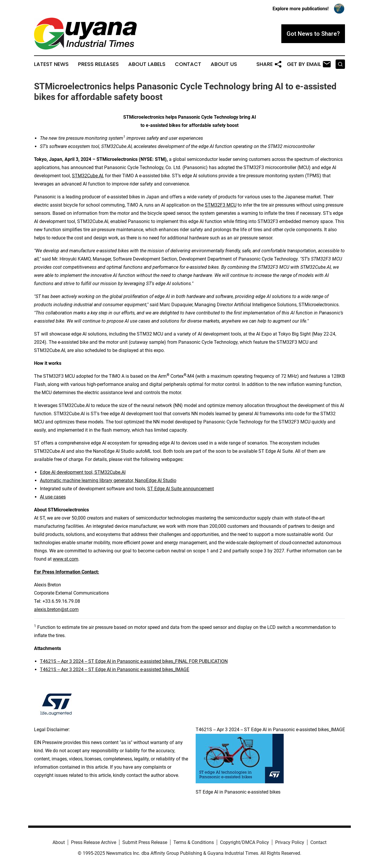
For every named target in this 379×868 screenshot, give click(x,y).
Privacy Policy (290, 842)
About (59, 842)
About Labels (147, 64)
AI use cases (53, 497)
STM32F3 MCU (221, 205)
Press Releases (98, 64)
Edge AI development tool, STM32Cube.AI (83, 472)
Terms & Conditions (194, 842)
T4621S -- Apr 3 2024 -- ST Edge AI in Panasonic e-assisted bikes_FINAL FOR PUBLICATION (134, 661)
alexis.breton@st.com (56, 609)
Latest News (51, 64)
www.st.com (66, 559)
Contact (188, 64)
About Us (224, 64)
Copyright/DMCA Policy (245, 842)
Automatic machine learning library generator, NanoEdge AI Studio (108, 480)
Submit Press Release (145, 842)
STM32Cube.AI (87, 176)
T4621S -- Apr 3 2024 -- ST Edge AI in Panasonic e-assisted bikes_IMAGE (115, 669)
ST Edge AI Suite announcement (181, 489)
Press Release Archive (94, 842)
